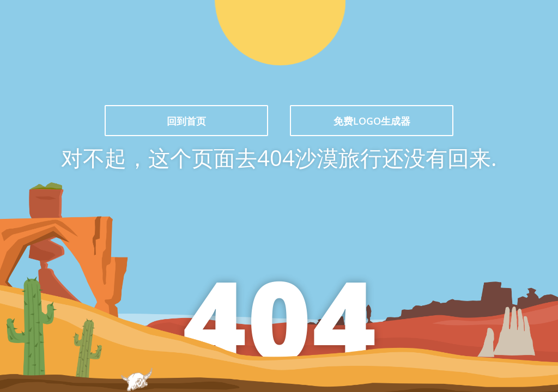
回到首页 (186, 121)
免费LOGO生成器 (372, 121)
